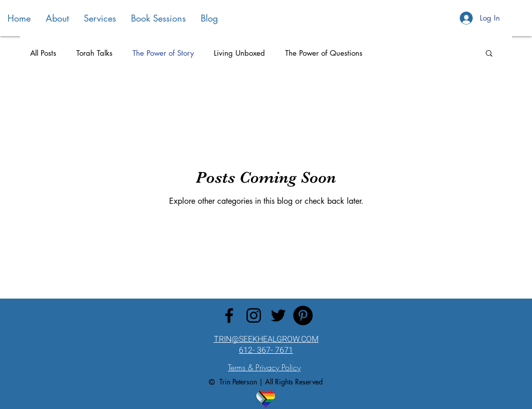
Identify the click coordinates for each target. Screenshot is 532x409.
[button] (489, 54)
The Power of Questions (324, 53)
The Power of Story (163, 53)
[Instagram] (254, 315)
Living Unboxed (239, 53)
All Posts (43, 53)
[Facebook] (229, 315)
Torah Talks (94, 53)
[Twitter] (278, 315)
